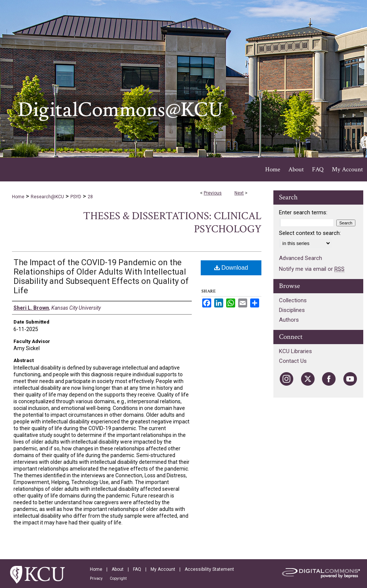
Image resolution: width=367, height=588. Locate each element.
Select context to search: (310, 233)
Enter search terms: (303, 212)
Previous (213, 193)
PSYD (76, 197)
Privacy (96, 578)
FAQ (137, 569)
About (118, 569)
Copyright (118, 578)
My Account (163, 569)
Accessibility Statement (209, 569)
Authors (289, 320)
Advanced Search (301, 258)
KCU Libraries (295, 351)
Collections (293, 300)
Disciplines (292, 310)
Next (239, 193)
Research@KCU (47, 197)
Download (231, 268)
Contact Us (293, 361)
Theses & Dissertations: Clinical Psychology (172, 223)
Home (18, 197)
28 (90, 197)
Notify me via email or (312, 269)
